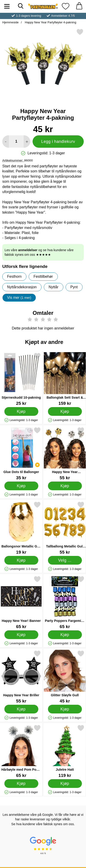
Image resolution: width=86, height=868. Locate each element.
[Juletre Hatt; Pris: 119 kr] (65, 751)
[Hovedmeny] (7, 6)
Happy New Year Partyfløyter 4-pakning (50, 22)
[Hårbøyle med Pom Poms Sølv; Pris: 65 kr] (21, 751)
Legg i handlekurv (58, 141)
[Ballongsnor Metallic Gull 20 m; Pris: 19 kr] (21, 528)
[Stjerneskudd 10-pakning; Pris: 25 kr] (21, 379)
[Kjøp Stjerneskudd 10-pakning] (21, 411)
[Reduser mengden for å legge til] (6, 141)
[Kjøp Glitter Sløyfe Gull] (65, 709)
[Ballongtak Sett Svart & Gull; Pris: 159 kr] (65, 379)
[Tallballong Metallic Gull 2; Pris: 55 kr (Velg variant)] (65, 528)
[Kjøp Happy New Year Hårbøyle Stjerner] (65, 486)
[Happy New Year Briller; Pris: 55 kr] (21, 677)
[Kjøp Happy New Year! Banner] (21, 635)
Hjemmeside (10, 22)
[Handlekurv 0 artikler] (79, 6)
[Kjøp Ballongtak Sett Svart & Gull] (65, 411)
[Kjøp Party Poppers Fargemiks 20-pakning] (65, 635)
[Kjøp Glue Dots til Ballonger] (21, 486)
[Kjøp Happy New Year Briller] (21, 709)
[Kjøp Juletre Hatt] (65, 784)
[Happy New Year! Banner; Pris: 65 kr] (21, 602)
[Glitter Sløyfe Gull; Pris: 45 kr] (65, 677)
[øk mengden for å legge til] (27, 141)
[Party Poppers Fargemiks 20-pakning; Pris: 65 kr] (65, 602)
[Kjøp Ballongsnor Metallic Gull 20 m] (21, 560)
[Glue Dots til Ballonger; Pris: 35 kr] (21, 453)
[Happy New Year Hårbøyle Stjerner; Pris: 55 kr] (65, 453)
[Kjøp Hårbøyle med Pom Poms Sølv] (21, 784)
